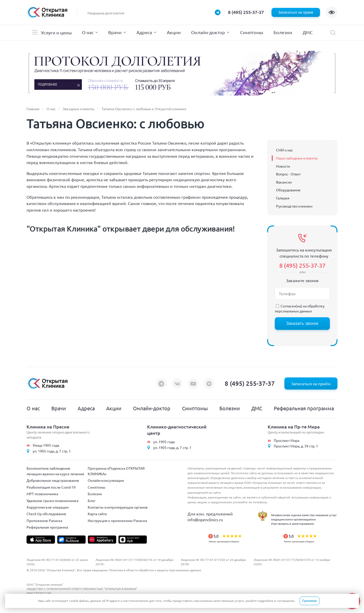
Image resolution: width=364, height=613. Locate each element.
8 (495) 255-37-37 (246, 12)
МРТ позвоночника (42, 494)
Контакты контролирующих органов (118, 507)
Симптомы (252, 32)
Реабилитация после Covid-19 (51, 487)
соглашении (286, 601)
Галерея (283, 198)
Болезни (283, 32)
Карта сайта (97, 514)
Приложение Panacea (44, 520)
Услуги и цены (56, 32)
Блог (92, 501)
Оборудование (288, 190)
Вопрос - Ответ (288, 174)
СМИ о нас (285, 150)
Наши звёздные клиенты (297, 158)
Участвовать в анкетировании (292, 524)
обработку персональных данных (300, 308)
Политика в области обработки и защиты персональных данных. (155, 570)
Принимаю (310, 601)
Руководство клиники (294, 206)
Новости (283, 166)
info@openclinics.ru (205, 519)
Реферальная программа (304, 408)
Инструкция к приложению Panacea (117, 520)
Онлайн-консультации (106, 480)
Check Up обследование (46, 514)
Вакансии (284, 182)
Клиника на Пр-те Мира (294, 427)
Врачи (115, 32)
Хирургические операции (48, 507)
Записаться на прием (296, 12)
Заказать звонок (302, 323)
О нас (88, 32)
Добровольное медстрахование (53, 480)
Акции (174, 32)
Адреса (144, 32)
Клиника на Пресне (48, 427)
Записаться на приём (311, 383)
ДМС (308, 32)
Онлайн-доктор (208, 32)
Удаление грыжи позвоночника (52, 501)
